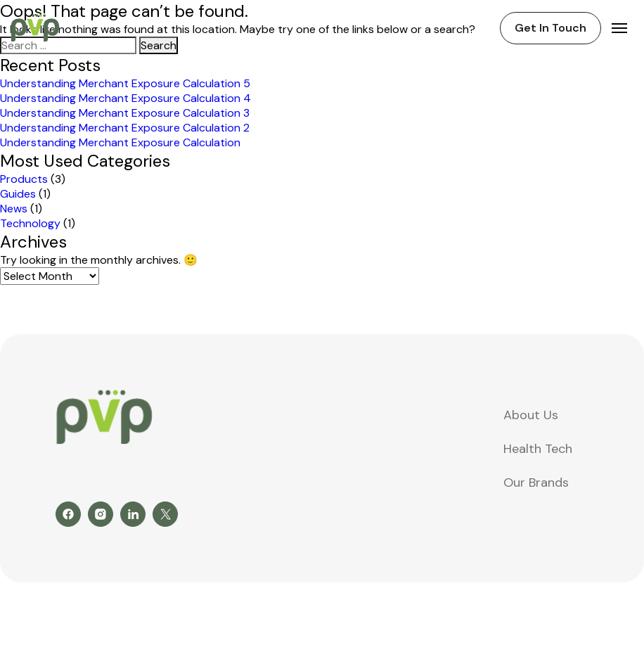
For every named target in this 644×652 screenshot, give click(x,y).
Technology (30, 223)
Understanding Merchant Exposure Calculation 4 (125, 98)
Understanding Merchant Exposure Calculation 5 (125, 83)
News (14, 209)
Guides (18, 194)
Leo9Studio (614, 607)
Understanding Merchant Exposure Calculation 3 (125, 113)
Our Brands (536, 482)
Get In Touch (550, 28)
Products (24, 179)
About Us (531, 415)
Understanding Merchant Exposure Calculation (120, 142)
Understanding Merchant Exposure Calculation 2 (125, 128)
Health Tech (538, 449)
